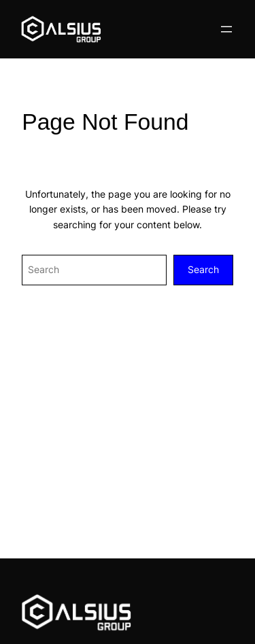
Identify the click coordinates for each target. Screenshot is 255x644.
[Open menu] (226, 29)
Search (203, 269)
